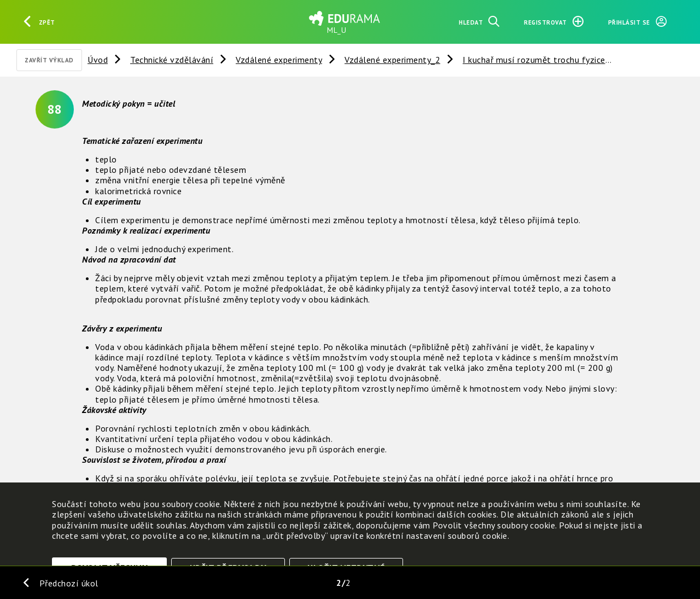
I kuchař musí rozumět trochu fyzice (534, 60)
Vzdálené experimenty (279, 60)
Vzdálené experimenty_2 (392, 60)
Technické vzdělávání (172, 60)
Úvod (98, 60)
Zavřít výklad (49, 60)
